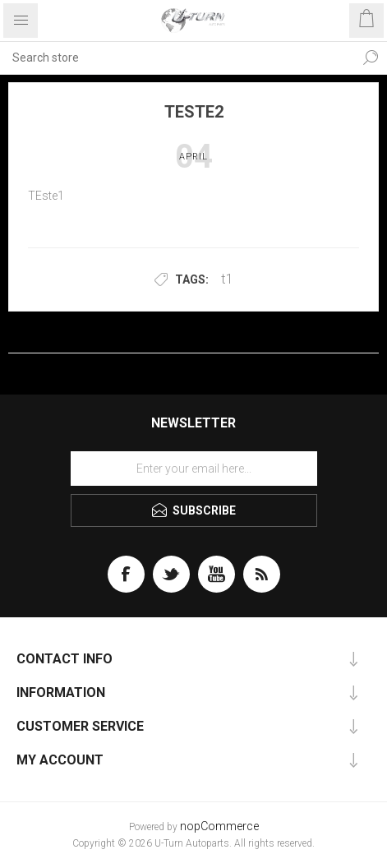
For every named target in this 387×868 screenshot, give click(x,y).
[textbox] (177, 58)
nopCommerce (219, 826)
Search (371, 58)
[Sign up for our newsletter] (194, 469)
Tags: (192, 279)
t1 (227, 279)
